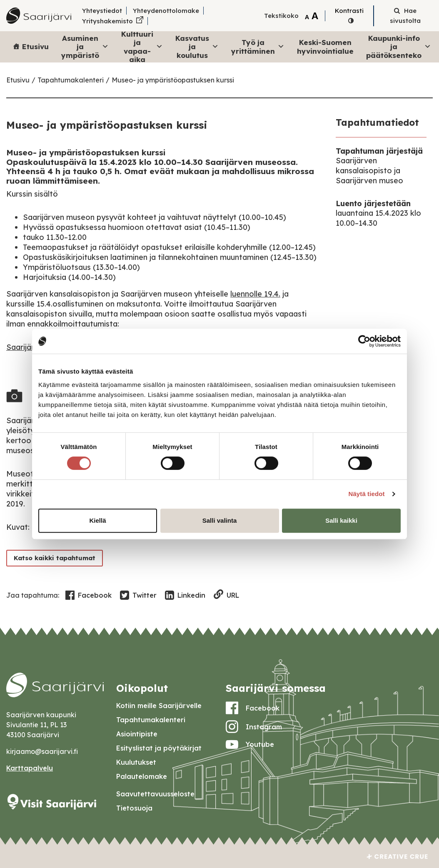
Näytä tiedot (367, 494)
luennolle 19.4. (255, 294)
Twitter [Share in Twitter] (138, 596)
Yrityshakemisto (107, 21)
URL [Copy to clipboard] (226, 595)
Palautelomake (142, 776)
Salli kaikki (341, 520)
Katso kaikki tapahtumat (56, 558)
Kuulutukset (136, 762)
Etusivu (35, 46)
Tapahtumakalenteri (71, 80)
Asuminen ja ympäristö (85, 47)
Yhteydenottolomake (166, 11)
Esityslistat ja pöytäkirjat (159, 748)
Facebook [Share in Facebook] (89, 596)
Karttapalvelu (30, 768)
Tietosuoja (134, 808)
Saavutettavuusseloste (155, 794)
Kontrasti (349, 11)
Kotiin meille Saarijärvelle (159, 706)
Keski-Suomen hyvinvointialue (325, 46)
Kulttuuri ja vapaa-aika (142, 47)
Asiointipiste (137, 734)
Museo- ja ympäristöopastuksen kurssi (173, 80)
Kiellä (97, 520)
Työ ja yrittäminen (258, 46)
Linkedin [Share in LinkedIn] (185, 596)
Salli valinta (220, 520)
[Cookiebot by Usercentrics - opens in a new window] (364, 341)
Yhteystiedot (102, 11)
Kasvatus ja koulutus (197, 47)
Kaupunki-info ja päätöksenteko (399, 47)
